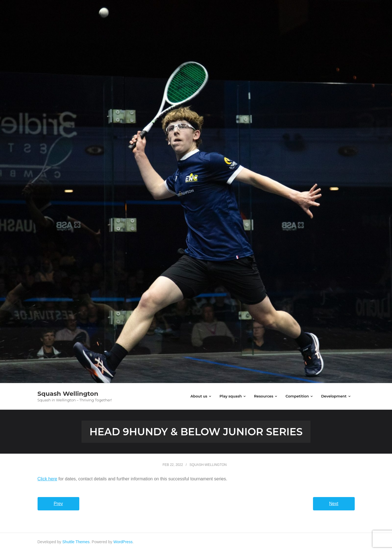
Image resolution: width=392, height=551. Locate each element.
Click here (47, 479)
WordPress (123, 542)
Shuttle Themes (76, 542)
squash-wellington (208, 465)
